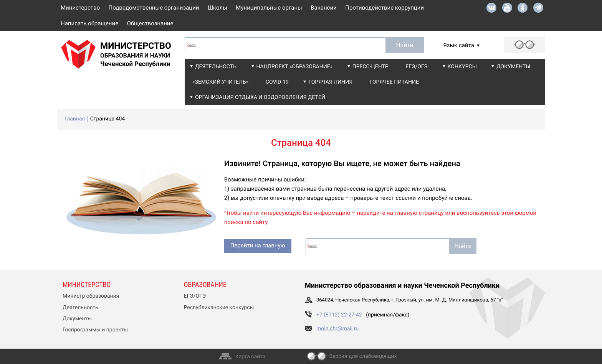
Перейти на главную (258, 245)
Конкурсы (462, 67)
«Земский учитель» (220, 82)
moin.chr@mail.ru (337, 329)
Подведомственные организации (154, 8)
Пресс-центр (370, 67)
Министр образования (91, 296)
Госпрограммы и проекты (95, 330)
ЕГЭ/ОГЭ (417, 67)
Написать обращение (89, 23)
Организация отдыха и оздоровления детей (260, 97)
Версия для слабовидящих (363, 356)
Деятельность (216, 67)
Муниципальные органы (269, 8)
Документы (513, 67)
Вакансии (324, 8)
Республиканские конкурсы (219, 308)
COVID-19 (277, 82)
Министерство (80, 8)
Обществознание (150, 23)
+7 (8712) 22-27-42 (339, 315)
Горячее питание (394, 82)
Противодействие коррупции (385, 8)
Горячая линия (330, 82)
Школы (217, 8)
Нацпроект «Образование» (295, 67)
